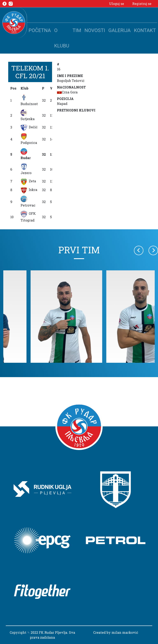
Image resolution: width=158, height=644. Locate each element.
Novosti (95, 30)
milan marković (125, 632)
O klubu (62, 38)
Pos (13, 88)
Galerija (120, 30)
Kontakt (145, 30)
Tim (77, 30)
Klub (24, 88)
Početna (40, 30)
